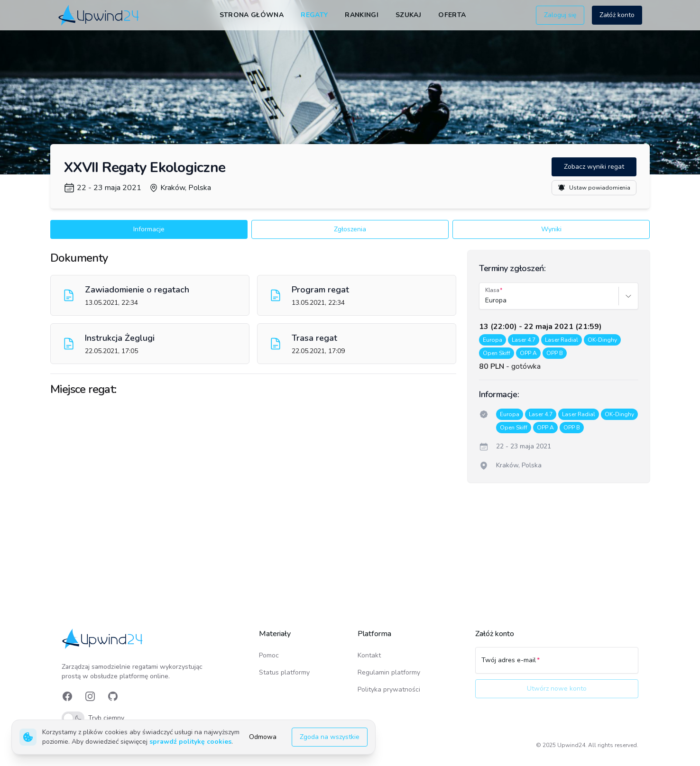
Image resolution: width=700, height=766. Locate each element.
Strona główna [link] (252, 15)
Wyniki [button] (551, 229)
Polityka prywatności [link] (389, 689)
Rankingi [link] (362, 15)
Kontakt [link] (369, 655)
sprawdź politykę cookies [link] (190, 742)
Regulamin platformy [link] (389, 672)
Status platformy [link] (284, 672)
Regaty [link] (314, 15)
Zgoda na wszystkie (330, 737)
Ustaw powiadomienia (594, 188)
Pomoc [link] (269, 655)
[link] (99, 15)
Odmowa (263, 737)
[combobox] (486, 301)
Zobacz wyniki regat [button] (594, 167)
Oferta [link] (452, 15)
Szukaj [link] (408, 15)
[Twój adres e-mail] (557, 665)
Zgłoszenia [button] (350, 229)
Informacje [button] (149, 229)
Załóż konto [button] (617, 15)
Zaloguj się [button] (560, 15)
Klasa (492, 290)
